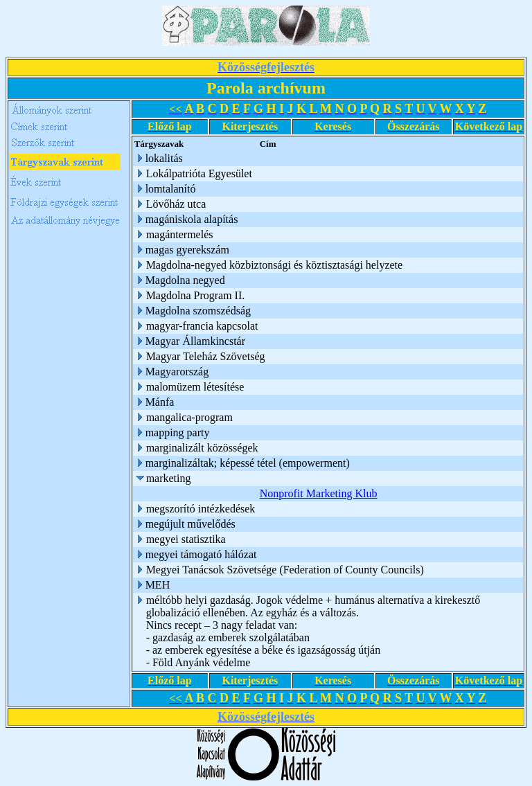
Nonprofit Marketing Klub (319, 493)
